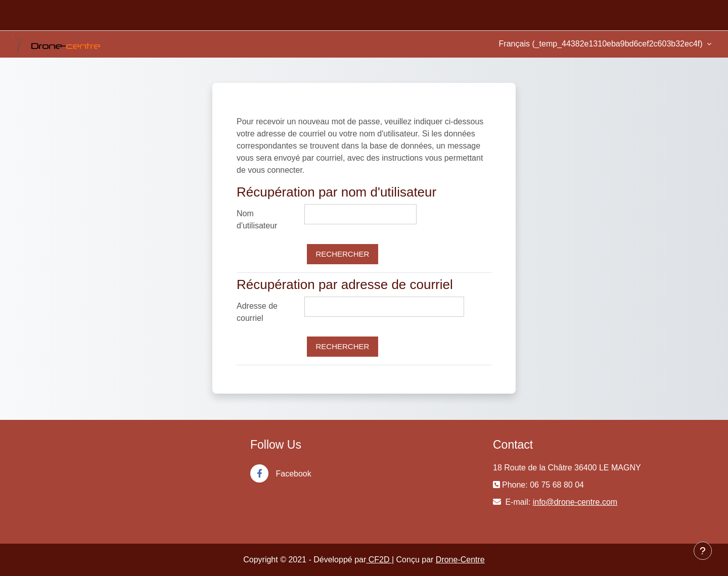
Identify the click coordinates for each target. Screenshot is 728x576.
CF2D (379, 560)
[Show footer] (703, 551)
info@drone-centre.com (575, 502)
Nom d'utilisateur (257, 220)
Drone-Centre (460, 560)
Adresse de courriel (257, 312)
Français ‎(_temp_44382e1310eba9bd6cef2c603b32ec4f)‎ (602, 44)
